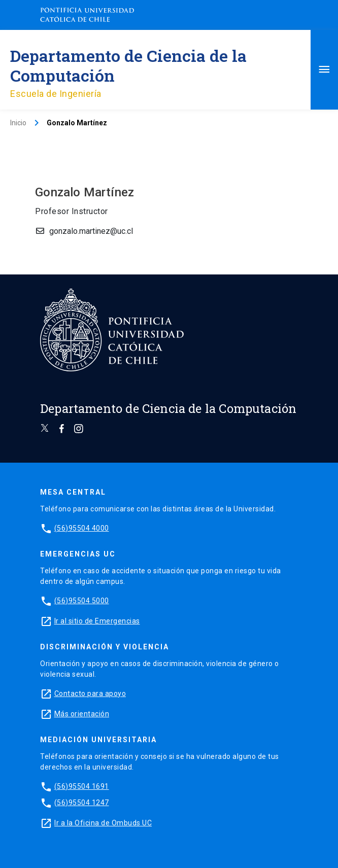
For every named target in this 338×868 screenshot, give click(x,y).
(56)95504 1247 (82, 803)
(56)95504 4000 (82, 528)
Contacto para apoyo (90, 693)
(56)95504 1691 (82, 786)
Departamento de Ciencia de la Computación (128, 65)
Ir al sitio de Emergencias (97, 621)
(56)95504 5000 (82, 601)
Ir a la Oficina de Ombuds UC (103, 823)
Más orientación (82, 714)
